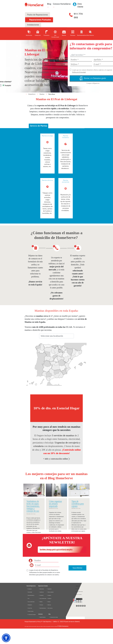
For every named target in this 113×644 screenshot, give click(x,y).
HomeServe (32, 94)
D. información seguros (31, 614)
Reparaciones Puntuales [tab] (40, 20)
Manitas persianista (66, 181)
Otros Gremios (50, 608)
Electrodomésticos (31, 595)
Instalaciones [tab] (33, 25)
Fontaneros (41, 595)
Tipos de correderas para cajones (78, 504)
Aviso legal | (27, 626)
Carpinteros (49, 589)
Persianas (41, 605)
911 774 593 (78, 16)
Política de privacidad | (33, 626)
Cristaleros (49, 598)
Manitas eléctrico (47, 180)
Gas (28, 598)
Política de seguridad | (47, 626)
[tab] (38, 126)
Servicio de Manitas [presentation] (39, 126)
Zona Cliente (77, 589)
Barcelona (52, 94)
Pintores (48, 602)
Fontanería (29, 589)
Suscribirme (77, 568)
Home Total (29, 608)
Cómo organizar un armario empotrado (55, 504)
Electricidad (29, 592)
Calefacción (41, 592)
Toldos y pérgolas (50, 592)
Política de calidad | (54, 626)
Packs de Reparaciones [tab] (37, 15)
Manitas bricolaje (47, 136)
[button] (6, 638)
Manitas (42, 94)
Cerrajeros (49, 595)
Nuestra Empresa (42, 617)
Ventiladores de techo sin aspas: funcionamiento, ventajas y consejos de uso (33, 506)
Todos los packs (30, 611)
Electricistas (41, 589)
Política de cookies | (40, 626)
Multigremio (29, 605)
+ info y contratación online (57, 459)
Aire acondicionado (31, 602)
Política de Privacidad (79, 72)
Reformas (49, 605)
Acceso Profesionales (79, 592)
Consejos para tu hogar (53, 617)
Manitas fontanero (66, 137)
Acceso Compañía (78, 594)
